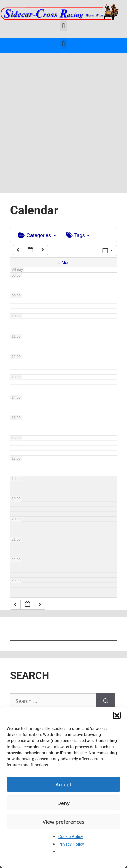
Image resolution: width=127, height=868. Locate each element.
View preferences (63, 822)
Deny (63, 803)
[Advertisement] (63, 120)
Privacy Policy (71, 844)
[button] (117, 715)
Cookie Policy (71, 837)
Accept (63, 784)
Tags (78, 235)
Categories (37, 235)
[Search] (106, 701)
